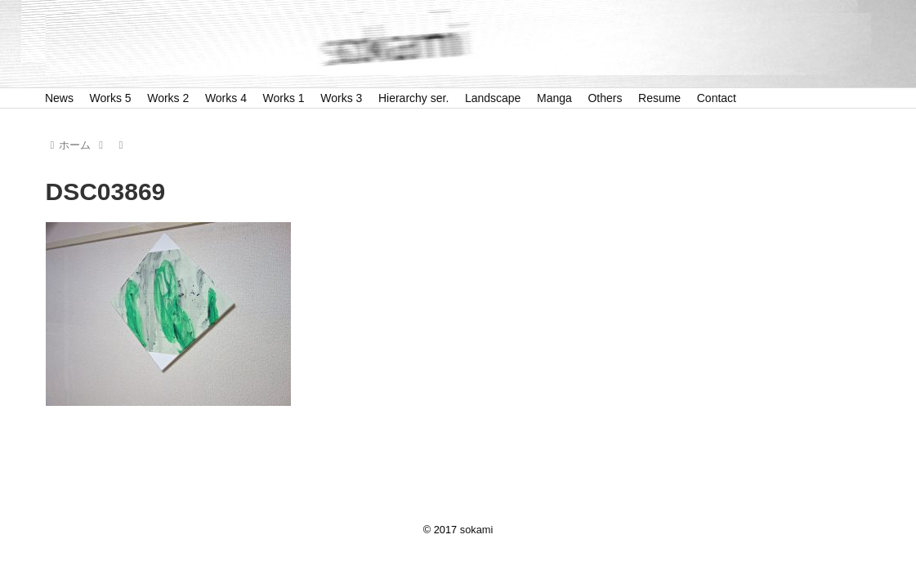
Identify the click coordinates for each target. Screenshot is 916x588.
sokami (477, 530)
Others (605, 98)
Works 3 (341, 98)
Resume (659, 98)
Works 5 (111, 98)
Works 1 (284, 98)
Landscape (493, 98)
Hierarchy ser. (413, 98)
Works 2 (168, 98)
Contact (717, 98)
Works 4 (226, 98)
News (59, 98)
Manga (554, 98)
